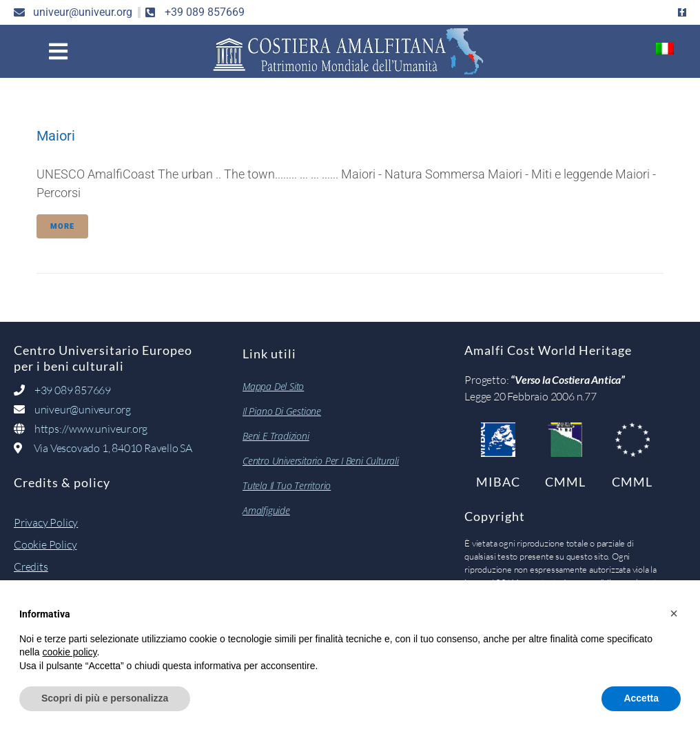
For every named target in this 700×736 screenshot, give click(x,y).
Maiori (56, 136)
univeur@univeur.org (83, 409)
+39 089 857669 (72, 390)
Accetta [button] (641, 698)
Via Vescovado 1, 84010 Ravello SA (113, 448)
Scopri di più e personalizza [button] (105, 698)
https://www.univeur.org (91, 429)
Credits (31, 566)
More (62, 226)
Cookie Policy (45, 544)
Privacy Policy (46, 522)
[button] (58, 51)
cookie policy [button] (69, 652)
